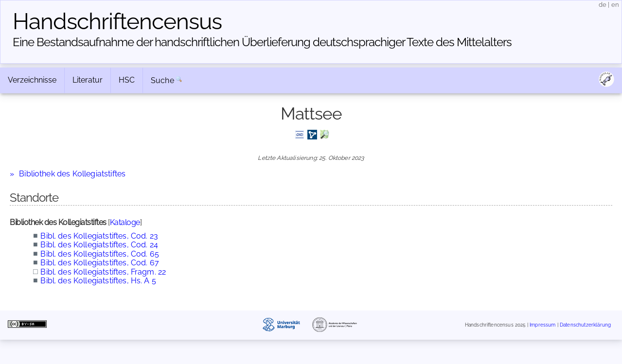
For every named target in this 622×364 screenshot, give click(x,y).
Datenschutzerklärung (585, 325)
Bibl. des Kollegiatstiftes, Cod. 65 (100, 254)
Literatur (88, 80)
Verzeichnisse (32, 80)
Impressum (542, 325)
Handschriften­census (117, 21)
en (615, 5)
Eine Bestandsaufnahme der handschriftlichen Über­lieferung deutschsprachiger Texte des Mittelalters (262, 42)
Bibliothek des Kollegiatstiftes (72, 174)
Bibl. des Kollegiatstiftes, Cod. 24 (99, 245)
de (603, 5)
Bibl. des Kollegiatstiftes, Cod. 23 (99, 236)
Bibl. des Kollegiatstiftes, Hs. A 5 (98, 281)
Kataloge (125, 222)
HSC (127, 80)
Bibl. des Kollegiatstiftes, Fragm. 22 (103, 272)
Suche (162, 80)
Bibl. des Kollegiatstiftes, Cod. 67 (100, 263)
